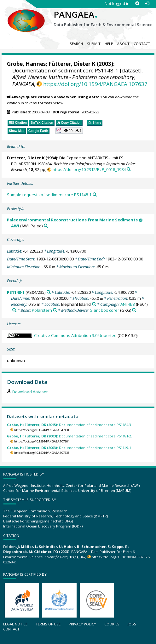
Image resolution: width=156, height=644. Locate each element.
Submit (94, 44)
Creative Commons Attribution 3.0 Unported (75, 335)
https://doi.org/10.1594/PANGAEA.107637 (95, 84)
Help (109, 44)
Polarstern (42, 310)
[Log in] (147, 4)
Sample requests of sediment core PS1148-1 (49, 195)
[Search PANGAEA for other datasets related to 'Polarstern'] (55, 310)
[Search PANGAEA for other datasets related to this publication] (129, 169)
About (123, 44)
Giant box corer (104, 310)
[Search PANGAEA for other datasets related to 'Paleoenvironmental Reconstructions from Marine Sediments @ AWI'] (46, 226)
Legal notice (15, 624)
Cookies (112, 624)
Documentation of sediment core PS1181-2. (69, 436)
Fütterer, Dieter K (72, 64)
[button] (69, 131)
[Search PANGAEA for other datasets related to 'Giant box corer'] (134, 310)
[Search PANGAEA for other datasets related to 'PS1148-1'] (49, 292)
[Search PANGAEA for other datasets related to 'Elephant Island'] (94, 304)
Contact (142, 44)
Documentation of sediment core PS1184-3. (69, 425)
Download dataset (30, 392)
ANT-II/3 (128, 304)
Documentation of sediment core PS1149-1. (69, 448)
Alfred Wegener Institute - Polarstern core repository (73, 77)
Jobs (132, 624)
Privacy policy (82, 624)
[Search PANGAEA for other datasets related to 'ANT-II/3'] (14, 310)
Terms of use (48, 624)
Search (76, 44)
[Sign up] (137, 4)
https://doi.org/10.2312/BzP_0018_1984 (89, 169)
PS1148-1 (16, 292)
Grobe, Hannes (26, 64)
